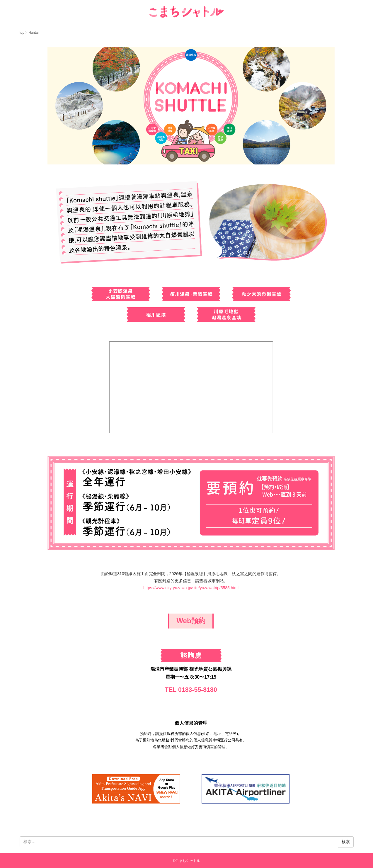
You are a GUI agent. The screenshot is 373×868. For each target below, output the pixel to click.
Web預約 (191, 621)
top (22, 33)
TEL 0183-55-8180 (191, 690)
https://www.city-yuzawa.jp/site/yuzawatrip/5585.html (191, 588)
